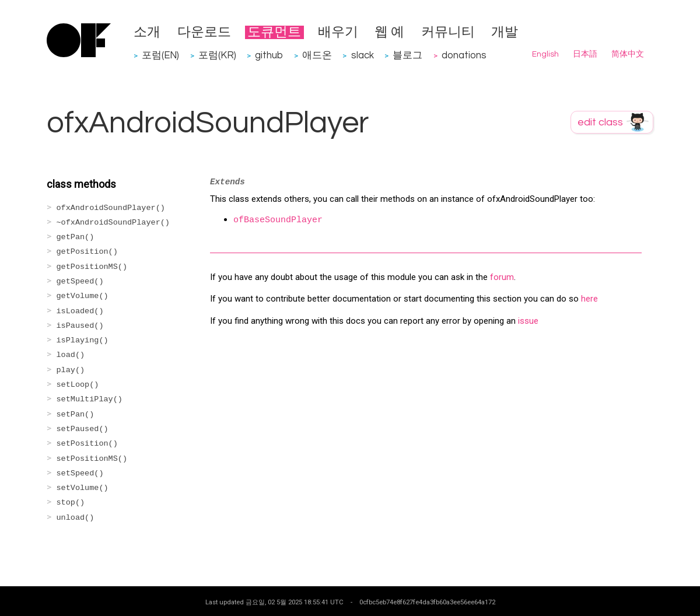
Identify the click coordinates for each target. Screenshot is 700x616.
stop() (71, 503)
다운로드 (204, 32)
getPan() (76, 237)
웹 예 (389, 32)
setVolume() (83, 488)
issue (528, 321)
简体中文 (628, 54)
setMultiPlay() (90, 399)
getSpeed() (80, 281)
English (545, 54)
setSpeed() (80, 473)
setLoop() (78, 385)
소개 (147, 32)
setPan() (76, 414)
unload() (76, 518)
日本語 (585, 54)
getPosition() (87, 252)
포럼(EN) (160, 55)
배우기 (338, 32)
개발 (505, 32)
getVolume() (83, 296)
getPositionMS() (92, 267)
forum (502, 277)
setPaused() (83, 429)
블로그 (407, 55)
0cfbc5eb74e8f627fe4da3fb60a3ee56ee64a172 (427, 602)
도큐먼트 (274, 32)
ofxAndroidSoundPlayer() (111, 208)
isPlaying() (83, 340)
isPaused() (80, 326)
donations (464, 55)
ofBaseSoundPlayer (278, 220)
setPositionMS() (92, 459)
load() (71, 355)
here (589, 299)
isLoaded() (80, 311)
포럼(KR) (217, 55)
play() (71, 370)
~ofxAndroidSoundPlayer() (113, 223)
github (269, 55)
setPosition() (87, 444)
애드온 (317, 55)
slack (363, 55)
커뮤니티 (448, 32)
